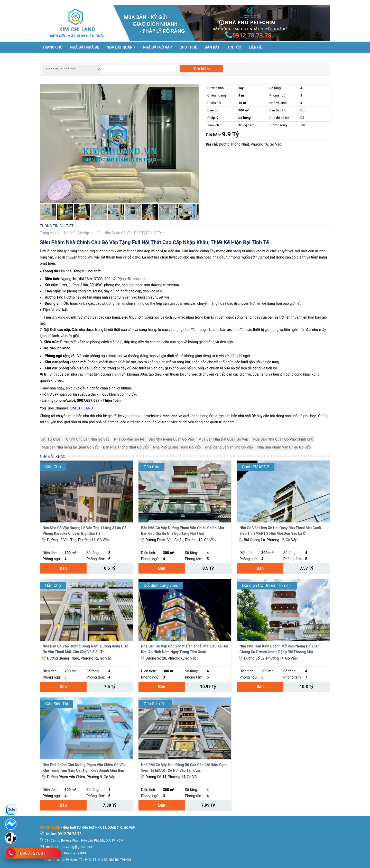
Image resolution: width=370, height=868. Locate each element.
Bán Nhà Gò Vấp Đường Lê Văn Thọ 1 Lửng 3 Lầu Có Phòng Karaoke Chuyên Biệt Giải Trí (85, 531)
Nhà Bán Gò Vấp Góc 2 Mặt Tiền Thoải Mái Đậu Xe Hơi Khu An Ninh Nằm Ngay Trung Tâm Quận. (185, 649)
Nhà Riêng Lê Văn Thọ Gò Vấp (229, 447)
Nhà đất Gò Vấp (77, 233)
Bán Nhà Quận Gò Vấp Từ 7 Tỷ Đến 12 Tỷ (130, 233)
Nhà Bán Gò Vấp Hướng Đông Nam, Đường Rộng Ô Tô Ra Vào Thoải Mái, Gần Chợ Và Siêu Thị (85, 649)
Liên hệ (255, 47)
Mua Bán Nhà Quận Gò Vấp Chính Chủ (283, 439)
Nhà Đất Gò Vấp (158, 47)
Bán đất (212, 47)
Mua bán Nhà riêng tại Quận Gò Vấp (70, 447)
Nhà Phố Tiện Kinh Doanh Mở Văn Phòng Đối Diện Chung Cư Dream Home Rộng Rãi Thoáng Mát (280, 649)
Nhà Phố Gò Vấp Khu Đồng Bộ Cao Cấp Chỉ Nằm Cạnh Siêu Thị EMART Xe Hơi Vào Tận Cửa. (184, 768)
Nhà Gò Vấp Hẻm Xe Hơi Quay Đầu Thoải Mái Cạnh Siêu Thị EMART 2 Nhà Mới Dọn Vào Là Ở (280, 531)
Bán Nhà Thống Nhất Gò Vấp (126, 447)
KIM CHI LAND (81, 408)
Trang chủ (52, 47)
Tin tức (234, 47)
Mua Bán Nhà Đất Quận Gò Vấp (223, 439)
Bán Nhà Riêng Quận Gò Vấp (171, 439)
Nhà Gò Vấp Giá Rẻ (129, 439)
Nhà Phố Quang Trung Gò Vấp (177, 447)
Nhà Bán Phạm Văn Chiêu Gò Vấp (284, 447)
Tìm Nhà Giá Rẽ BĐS (72, 853)
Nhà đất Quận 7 (121, 47)
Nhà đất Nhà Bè (85, 47)
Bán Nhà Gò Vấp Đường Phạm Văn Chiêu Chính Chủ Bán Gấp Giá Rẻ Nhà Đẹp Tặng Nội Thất (182, 531)
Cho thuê (188, 47)
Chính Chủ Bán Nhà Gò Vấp (88, 439)
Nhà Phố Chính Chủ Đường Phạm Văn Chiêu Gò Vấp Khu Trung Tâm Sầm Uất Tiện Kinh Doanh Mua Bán (84, 768)
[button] (195, 89)
